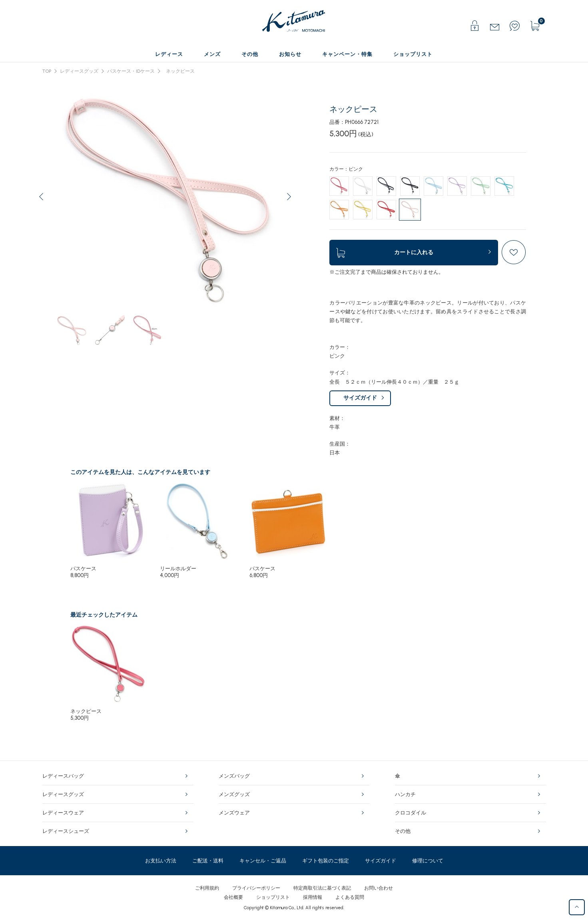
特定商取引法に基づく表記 (322, 888)
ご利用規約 (207, 888)
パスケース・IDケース (131, 71)
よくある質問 (350, 897)
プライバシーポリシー (256, 888)
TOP (47, 71)
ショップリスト (273, 897)
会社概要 (233, 897)
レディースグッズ (79, 71)
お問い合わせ (379, 888)
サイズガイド (360, 398)
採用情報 (313, 897)
